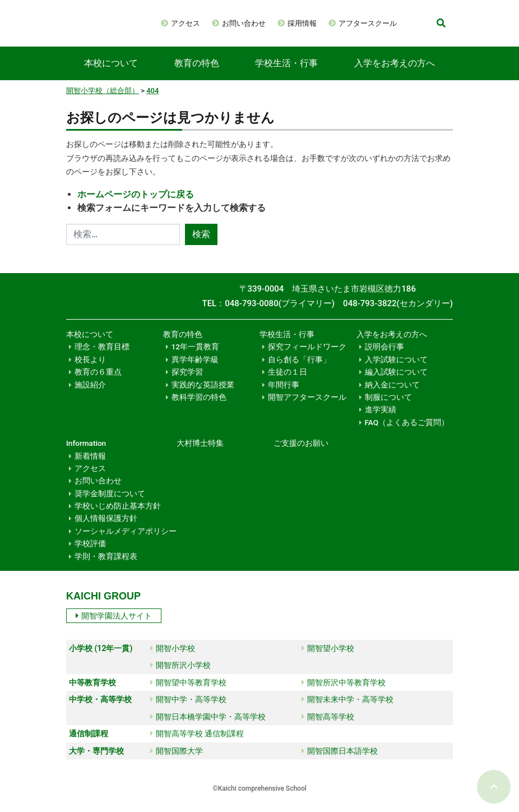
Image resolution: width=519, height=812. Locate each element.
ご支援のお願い (301, 454)
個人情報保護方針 (106, 529)
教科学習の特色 (199, 408)
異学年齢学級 (195, 371)
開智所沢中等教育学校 (344, 694)
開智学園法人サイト (114, 627)
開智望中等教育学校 (188, 694)
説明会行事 (384, 358)
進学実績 (381, 421)
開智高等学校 (328, 728)
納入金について (392, 396)
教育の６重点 (98, 383)
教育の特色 (197, 74)
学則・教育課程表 (106, 568)
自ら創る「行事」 (299, 371)
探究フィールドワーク (307, 358)
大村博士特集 (200, 454)
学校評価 (90, 555)
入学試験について (396, 371)
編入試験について (396, 383)
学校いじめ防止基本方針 (118, 517)
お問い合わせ (282, 21)
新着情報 (90, 467)
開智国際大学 (177, 762)
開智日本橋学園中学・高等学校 (208, 728)
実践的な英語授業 (203, 396)
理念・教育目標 (102, 358)
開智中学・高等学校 (188, 710)
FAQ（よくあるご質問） (407, 433)
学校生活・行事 (286, 74)
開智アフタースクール (307, 408)
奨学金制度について (110, 505)
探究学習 (187, 383)
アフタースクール (239, 37)
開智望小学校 (328, 659)
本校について (111, 74)
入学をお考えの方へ (395, 74)
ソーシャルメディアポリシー (126, 542)
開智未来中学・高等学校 (347, 710)
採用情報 (341, 21)
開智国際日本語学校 (340, 762)
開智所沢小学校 (180, 676)
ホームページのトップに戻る (136, 206)
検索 (201, 245)
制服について (388, 408)
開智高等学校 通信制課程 (197, 745)
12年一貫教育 (195, 358)
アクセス (224, 21)
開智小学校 (173, 659)
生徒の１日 (288, 383)
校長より (90, 371)
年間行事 (284, 396)
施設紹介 (90, 396)
